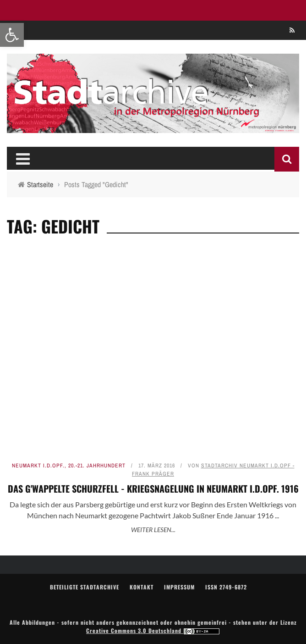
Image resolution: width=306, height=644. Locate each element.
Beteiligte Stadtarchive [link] (85, 587)
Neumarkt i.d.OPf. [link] (38, 466)
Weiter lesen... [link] (153, 530)
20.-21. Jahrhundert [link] (97, 466)
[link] (12, 35)
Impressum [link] (179, 587)
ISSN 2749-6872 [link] (226, 587)
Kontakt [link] (142, 587)
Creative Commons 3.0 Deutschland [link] (153, 630)
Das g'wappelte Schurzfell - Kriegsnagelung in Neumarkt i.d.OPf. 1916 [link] (153, 489)
